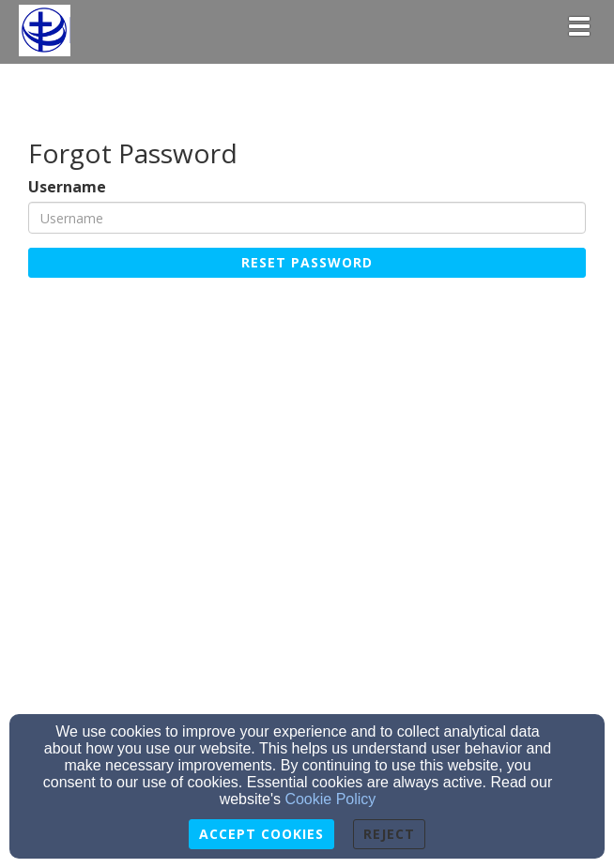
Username (67, 187)
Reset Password (307, 262)
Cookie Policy (330, 799)
